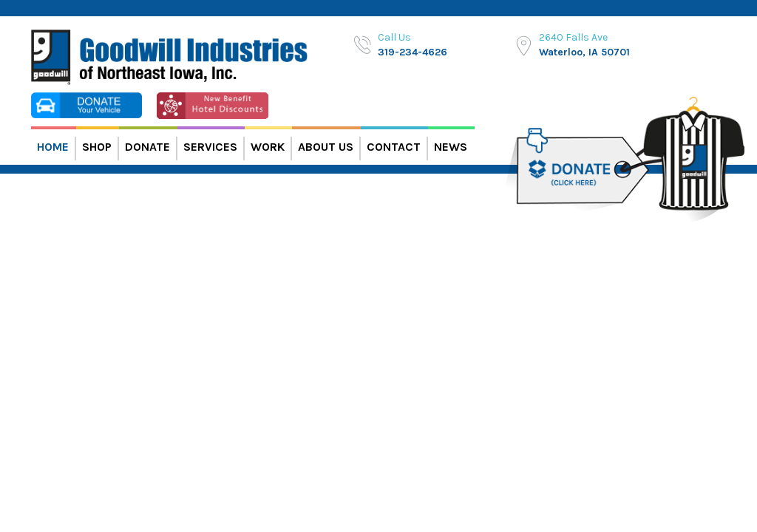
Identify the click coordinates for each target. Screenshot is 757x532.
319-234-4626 (413, 52)
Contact (394, 147)
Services (210, 147)
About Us (326, 147)
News (451, 147)
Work (268, 147)
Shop (97, 147)
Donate (147, 147)
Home (53, 147)
